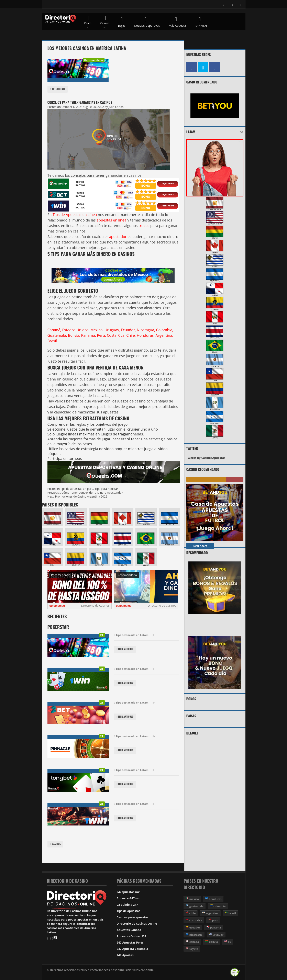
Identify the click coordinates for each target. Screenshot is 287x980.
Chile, (131, 335)
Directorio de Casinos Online (137, 924)
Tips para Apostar (106, 489)
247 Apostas (125, 955)
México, (97, 330)
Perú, (101, 335)
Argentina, (164, 335)
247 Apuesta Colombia (133, 949)
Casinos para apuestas (133, 917)
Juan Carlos (116, 107)
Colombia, (165, 330)
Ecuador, (129, 330)
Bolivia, (74, 335)
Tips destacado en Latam (131, 635)
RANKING (201, 21)
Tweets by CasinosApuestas (206, 458)
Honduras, (146, 335)
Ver (241, 132)
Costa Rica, (116, 335)
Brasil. (53, 341)
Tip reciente (58, 89)
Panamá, (89, 335)
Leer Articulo (125, 649)
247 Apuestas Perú (130, 942)
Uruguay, (112, 330)
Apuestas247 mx (128, 898)
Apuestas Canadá (129, 930)
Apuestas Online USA (132, 936)
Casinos (55, 844)
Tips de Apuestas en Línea (75, 215)
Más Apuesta (177, 21)
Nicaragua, (146, 330)
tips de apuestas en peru (77, 489)
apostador (118, 237)
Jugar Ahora (200, 546)
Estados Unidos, (76, 330)
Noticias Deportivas (147, 21)
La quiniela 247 (127, 905)
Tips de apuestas (129, 911)
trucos (144, 226)
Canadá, (54, 330)
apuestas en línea (112, 220)
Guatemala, (57, 335)
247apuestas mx (128, 892)
